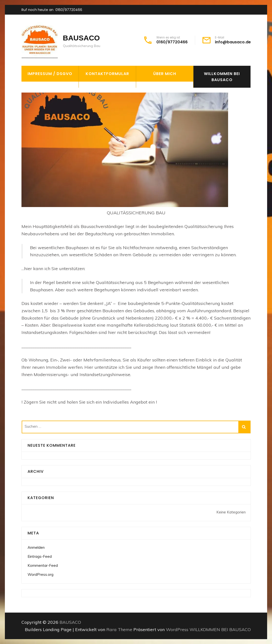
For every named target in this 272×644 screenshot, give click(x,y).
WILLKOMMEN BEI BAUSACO (222, 77)
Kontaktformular (107, 74)
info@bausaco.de (233, 42)
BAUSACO (81, 38)
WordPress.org (40, 574)
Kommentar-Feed (43, 565)
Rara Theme (120, 630)
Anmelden (36, 547)
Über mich (165, 74)
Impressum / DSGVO (50, 74)
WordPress (177, 630)
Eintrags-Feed (40, 556)
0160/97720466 (69, 10)
